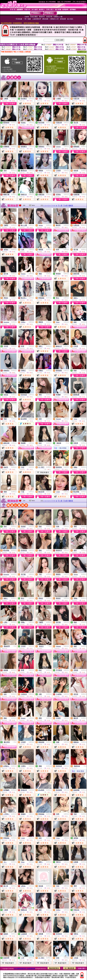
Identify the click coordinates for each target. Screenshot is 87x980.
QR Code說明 (82, 52)
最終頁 (71, 205)
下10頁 (65, 205)
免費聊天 (31, 419)
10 (56, 205)
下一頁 (60, 205)
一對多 (67, 443)
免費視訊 (14, 99)
